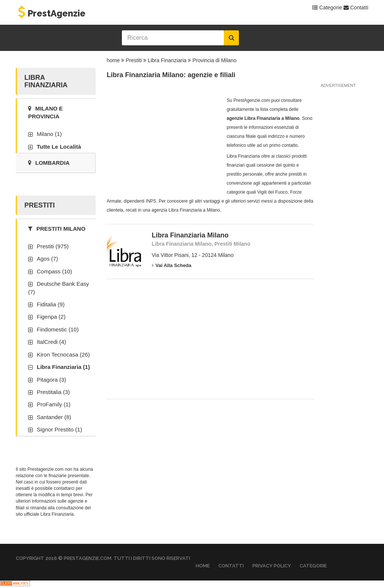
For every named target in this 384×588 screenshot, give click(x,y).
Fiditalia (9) (51, 304)
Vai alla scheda (172, 265)
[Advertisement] (163, 143)
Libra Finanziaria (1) (63, 367)
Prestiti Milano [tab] (57, 229)
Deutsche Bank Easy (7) (58, 288)
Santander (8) (54, 417)
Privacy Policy (272, 566)
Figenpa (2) (51, 317)
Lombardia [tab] (49, 163)
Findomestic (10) (58, 329)
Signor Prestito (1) (59, 429)
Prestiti (134, 60)
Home (203, 566)
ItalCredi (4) (51, 342)
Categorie (327, 7)
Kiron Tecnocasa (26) (63, 354)
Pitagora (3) (51, 380)
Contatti (356, 7)
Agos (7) (47, 259)
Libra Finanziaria (167, 60)
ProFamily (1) (54, 404)
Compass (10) (54, 271)
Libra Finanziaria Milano (190, 235)
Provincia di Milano (214, 60)
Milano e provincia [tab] (45, 112)
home (113, 60)
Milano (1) (49, 134)
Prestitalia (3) (53, 392)
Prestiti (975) (53, 246)
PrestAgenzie (51, 13)
